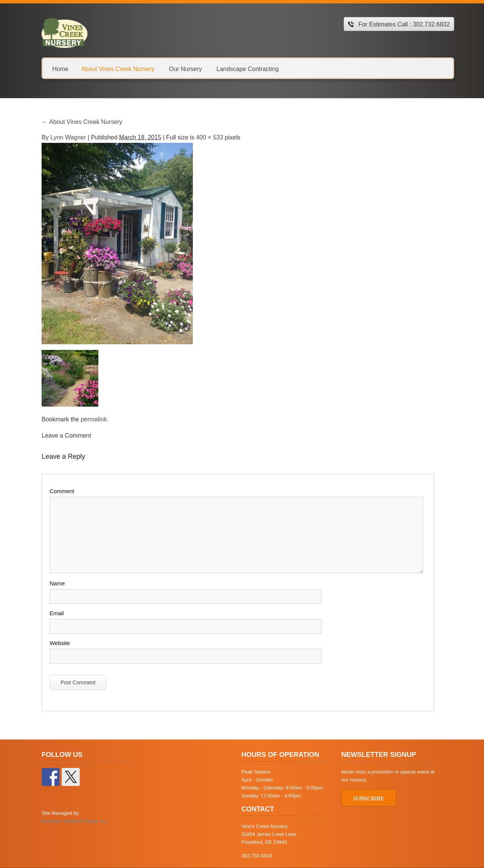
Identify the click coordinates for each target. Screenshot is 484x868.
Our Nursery (177, 69)
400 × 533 (201, 137)
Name (49, 583)
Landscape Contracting (239, 69)
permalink (85, 419)
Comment (54, 491)
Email (48, 613)
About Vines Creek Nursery (109, 69)
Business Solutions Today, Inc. (66, 821)
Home (52, 69)
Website (51, 643)
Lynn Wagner (60, 137)
